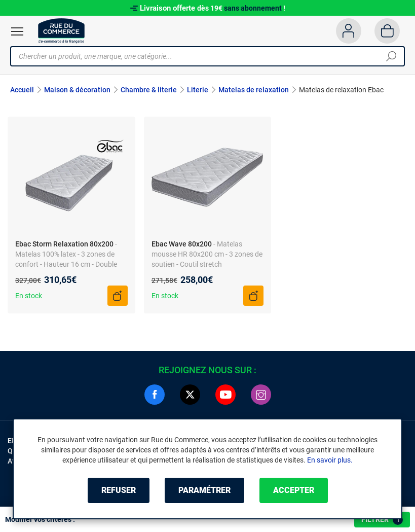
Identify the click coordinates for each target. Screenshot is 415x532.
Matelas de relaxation (254, 90)
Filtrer (382, 520)
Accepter (294, 490)
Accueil (22, 90)
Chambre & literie (149, 90)
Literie (198, 90)
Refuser (119, 490)
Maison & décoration (77, 90)
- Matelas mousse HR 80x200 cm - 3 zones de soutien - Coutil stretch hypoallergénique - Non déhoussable (207, 264)
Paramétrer (204, 490)
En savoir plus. (330, 460)
